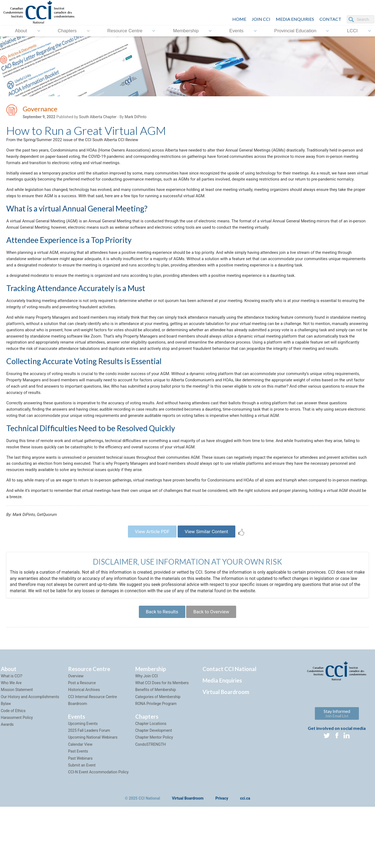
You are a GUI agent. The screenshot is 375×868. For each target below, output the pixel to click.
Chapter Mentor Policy (154, 799)
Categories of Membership (158, 758)
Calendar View (80, 805)
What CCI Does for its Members (162, 744)
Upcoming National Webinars (93, 799)
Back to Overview (213, 672)
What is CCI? (12, 737)
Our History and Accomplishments (30, 758)
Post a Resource (82, 744)
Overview (76, 737)
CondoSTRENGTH (151, 805)
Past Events (78, 812)
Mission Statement (17, 751)
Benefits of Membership (156, 751)
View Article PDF (150, 589)
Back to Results (160, 672)
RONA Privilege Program (156, 765)
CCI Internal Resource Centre (93, 758)
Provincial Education (295, 31)
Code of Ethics (13, 772)
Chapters (67, 31)
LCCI (352, 31)
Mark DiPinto (136, 118)
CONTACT (330, 19)
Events (236, 31)
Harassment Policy (17, 779)
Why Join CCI (147, 737)
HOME (239, 19)
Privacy (222, 860)
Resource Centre (125, 31)
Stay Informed (337, 774)
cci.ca (245, 860)
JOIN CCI (261, 19)
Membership (186, 31)
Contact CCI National (229, 730)
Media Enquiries (295, 19)
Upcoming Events (83, 785)
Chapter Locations (151, 785)
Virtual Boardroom (226, 753)
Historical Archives (84, 751)
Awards (7, 786)
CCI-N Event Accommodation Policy (98, 833)
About (21, 31)
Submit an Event (82, 826)
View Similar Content (208, 589)
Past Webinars (80, 819)
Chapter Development (154, 791)
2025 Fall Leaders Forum (89, 791)
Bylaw (6, 765)
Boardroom (78, 765)
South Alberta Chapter (98, 118)
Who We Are (11, 744)
